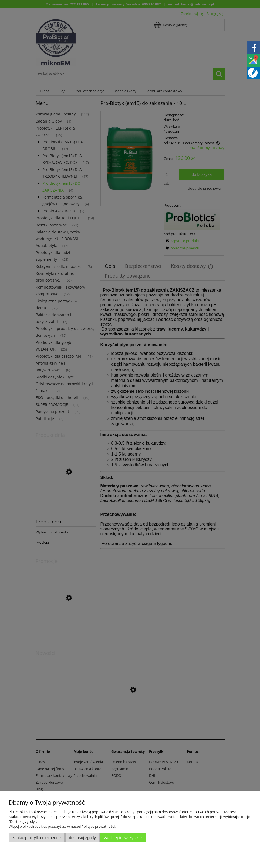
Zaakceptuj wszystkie (123, 838)
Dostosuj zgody (82, 838)
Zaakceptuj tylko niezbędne (37, 838)
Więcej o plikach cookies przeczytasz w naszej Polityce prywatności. (62, 826)
